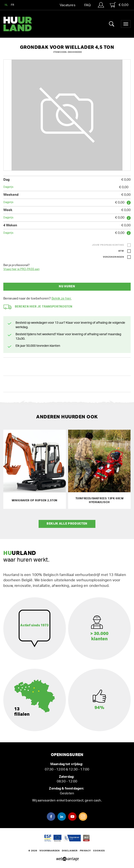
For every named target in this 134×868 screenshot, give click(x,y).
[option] (67, 115)
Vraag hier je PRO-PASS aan (21, 269)
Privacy (85, 851)
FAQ (87, 5)
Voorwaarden (50, 851)
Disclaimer (70, 851)
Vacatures (68, 5)
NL (6, 5)
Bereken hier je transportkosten (38, 307)
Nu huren (67, 287)
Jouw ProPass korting (108, 245)
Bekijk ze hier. (61, 299)
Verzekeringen (113, 257)
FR (13, 5)
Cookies (99, 851)
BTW (121, 251)
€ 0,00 (119, 5)
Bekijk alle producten (67, 524)
